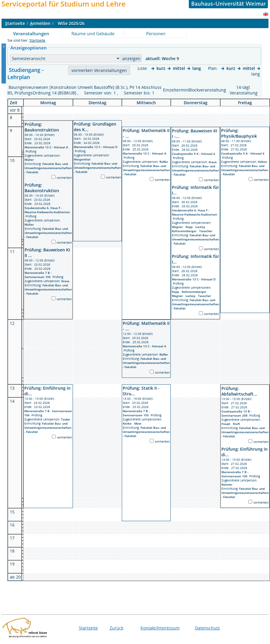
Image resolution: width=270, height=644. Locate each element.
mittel (179, 68)
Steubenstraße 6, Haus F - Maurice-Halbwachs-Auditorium (47, 210)
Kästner (228, 484)
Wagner (179, 227)
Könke (128, 423)
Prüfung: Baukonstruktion (42, 127)
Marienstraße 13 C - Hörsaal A (46, 147)
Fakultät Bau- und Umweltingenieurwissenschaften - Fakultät (48, 168)
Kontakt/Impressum (160, 628)
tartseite (15, 23)
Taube (66, 419)
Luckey (201, 227)
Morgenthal (83, 159)
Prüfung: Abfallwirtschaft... (239, 391)
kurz (161, 68)
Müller (30, 160)
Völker (263, 162)
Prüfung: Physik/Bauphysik (239, 133)
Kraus (66, 281)
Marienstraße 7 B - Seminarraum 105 (38, 275)
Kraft (237, 424)
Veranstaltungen (31, 33)
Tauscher (207, 231)
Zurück (116, 628)
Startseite (37, 40)
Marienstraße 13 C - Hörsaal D (96, 147)
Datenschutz (207, 628)
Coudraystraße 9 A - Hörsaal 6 (194, 154)
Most (139, 423)
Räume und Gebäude (93, 33)
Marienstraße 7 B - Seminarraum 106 (235, 474)
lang (197, 68)
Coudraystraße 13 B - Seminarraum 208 (237, 413)
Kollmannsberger (186, 231)
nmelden (40, 23)
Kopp (190, 227)
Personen (156, 33)
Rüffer (165, 162)
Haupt (227, 424)
